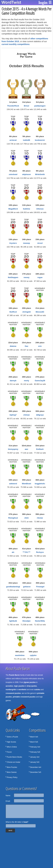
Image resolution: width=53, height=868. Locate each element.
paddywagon (40, 106)
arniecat (13, 140)
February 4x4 (35, 747)
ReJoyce (40, 552)
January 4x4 (35, 757)
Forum (9, 752)
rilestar (40, 518)
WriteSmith (40, 174)
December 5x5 (36, 772)
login (43, 2)
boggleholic (40, 484)
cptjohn (33, 655)
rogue (40, 277)
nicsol (40, 243)
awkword (13, 484)
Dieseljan (26, 621)
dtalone (13, 346)
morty (26, 381)
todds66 (27, 140)
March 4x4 (34, 737)
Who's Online (12, 747)
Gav (26, 346)
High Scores (11, 742)
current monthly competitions (16, 44)
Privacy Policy (12, 777)
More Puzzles (12, 767)
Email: (8, 801)
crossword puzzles (13, 693)
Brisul (26, 106)
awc (26, 449)
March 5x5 (34, 742)
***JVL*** (26, 552)
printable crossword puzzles (24, 697)
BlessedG (40, 312)
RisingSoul (13, 518)
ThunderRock (13, 106)
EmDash (40, 449)
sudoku (37, 690)
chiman (27, 415)
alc (13, 552)
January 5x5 (35, 762)
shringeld (26, 312)
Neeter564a (40, 621)
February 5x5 (35, 752)
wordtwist (22, 690)
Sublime (26, 209)
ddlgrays (40, 415)
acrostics (9, 686)
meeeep (26, 243)
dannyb (13, 381)
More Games (12, 772)
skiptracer (26, 174)
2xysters (13, 243)
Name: (8, 796)
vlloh (26, 518)
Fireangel (40, 587)
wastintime (20, 655)
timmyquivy (13, 449)
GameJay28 (40, 381)
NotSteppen (13, 277)
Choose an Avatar (13, 762)
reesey (26, 277)
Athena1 (40, 209)
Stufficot (13, 312)
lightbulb (13, 621)
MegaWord (13, 209)
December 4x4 (36, 767)
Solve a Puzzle (12, 737)
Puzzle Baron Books (14, 757)
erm (40, 346)
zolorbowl (13, 174)
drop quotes (32, 686)
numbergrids (11, 690)
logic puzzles (19, 686)
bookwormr (40, 140)
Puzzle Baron (14, 675)
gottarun (27, 587)
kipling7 (13, 415)
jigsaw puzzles (30, 682)
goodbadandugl (13, 587)
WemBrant (26, 484)
